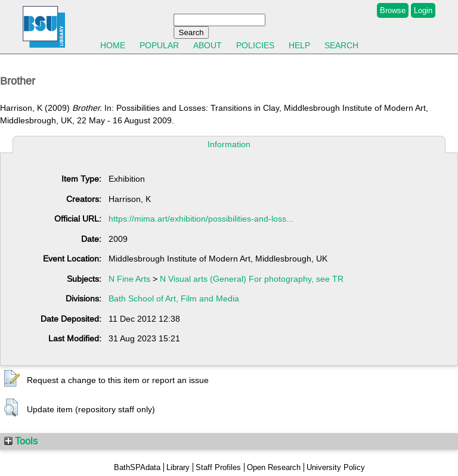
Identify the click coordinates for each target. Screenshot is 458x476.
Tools (21, 441)
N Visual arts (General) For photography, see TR (252, 279)
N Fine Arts (129, 279)
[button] (12, 379)
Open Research (274, 467)
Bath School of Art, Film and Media (174, 298)
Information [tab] (229, 144)
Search (341, 45)
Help (299, 45)
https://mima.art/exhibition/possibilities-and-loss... (201, 219)
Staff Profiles (218, 467)
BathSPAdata (137, 467)
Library (178, 467)
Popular (159, 45)
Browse (393, 10)
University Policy (336, 467)
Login (423, 10)
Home (113, 45)
